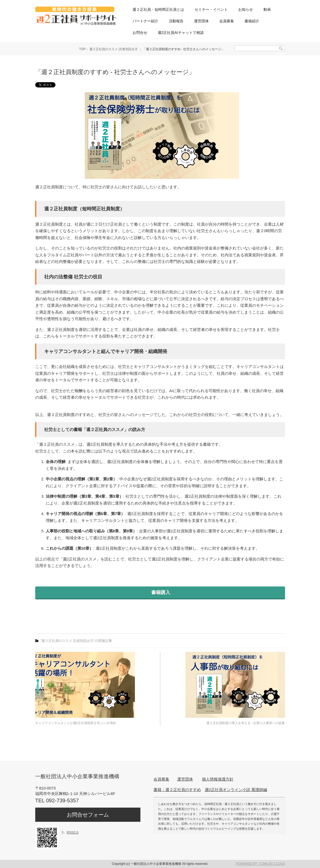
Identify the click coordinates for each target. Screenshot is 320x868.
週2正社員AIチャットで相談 (181, 33)
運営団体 (201, 21)
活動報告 (176, 21)
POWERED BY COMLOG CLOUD (260, 864)
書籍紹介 (252, 21)
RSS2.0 (73, 832)
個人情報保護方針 (218, 779)
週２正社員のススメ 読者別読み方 (113, 49)
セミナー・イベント (211, 9)
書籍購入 (160, 592)
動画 (267, 9)
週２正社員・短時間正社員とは (158, 9)
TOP (82, 49)
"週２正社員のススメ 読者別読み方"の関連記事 (76, 641)
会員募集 (227, 21)
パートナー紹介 (145, 21)
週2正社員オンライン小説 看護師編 (236, 790)
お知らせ (246, 9)
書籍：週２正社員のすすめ (177, 790)
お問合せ (140, 33)
